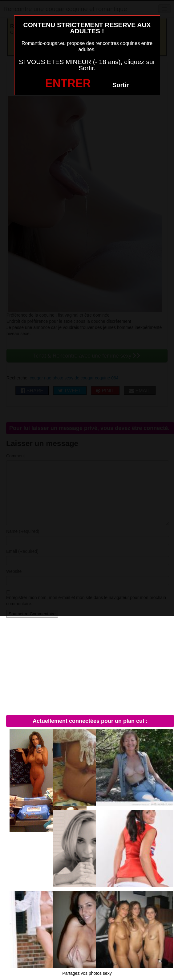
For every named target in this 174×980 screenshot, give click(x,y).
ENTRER (68, 83)
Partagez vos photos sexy (87, 973)
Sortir (121, 85)
